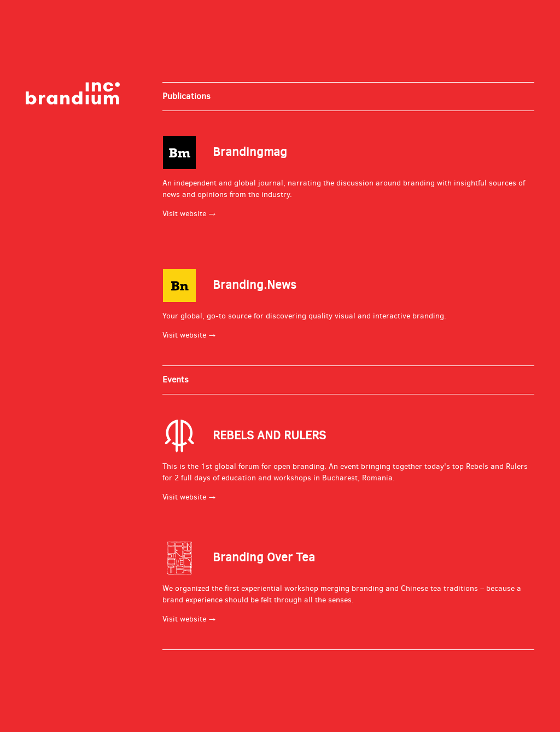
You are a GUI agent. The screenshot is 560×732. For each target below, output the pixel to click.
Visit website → (189, 214)
